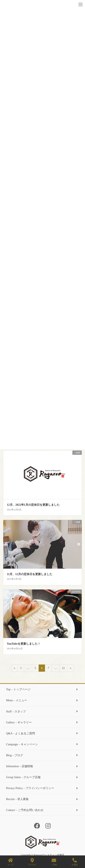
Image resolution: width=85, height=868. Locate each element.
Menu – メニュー (42, 700)
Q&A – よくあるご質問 (42, 733)
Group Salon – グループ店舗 (42, 777)
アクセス (32, 862)
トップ (10, 862)
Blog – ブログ (42, 755)
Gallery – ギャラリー (42, 722)
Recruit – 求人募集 (42, 799)
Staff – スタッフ (42, 712)
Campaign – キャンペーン (42, 744)
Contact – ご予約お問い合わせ (42, 810)
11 (63, 669)
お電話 (75, 862)
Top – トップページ (42, 689)
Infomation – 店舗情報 (42, 766)
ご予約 (54, 862)
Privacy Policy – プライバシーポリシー (42, 788)
